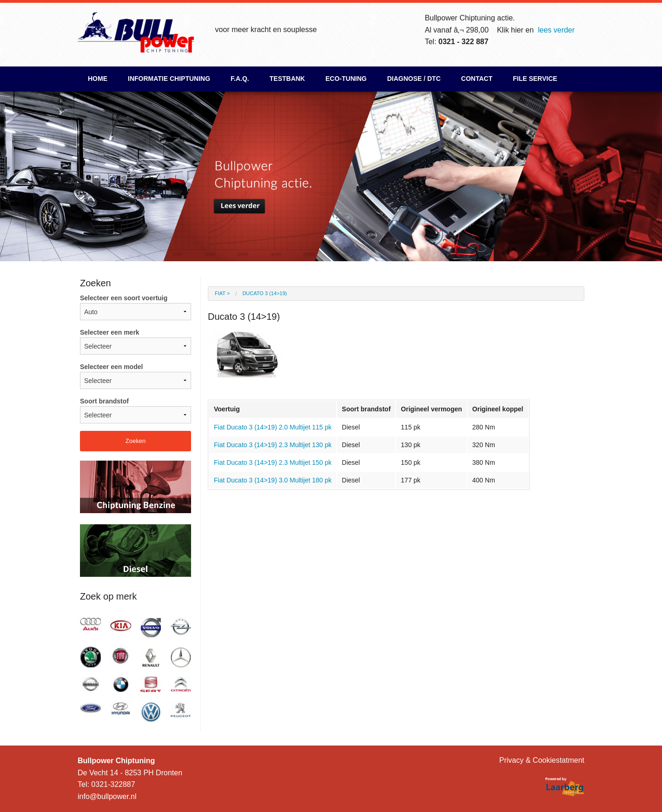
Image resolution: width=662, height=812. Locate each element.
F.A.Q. (240, 79)
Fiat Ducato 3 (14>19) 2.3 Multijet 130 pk (273, 445)
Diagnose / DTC (414, 79)
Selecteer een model (136, 376)
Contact (477, 79)
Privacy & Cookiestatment (542, 760)
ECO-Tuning (346, 79)
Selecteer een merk (136, 342)
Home (98, 79)
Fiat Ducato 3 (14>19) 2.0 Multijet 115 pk (273, 427)
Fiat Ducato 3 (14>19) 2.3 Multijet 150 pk (273, 462)
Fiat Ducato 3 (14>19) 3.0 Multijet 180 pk (273, 480)
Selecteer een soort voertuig (136, 307)
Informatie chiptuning (169, 79)
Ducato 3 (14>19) (265, 293)
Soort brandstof (136, 410)
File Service (535, 79)
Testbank (287, 79)
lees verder (556, 30)
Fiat (220, 293)
